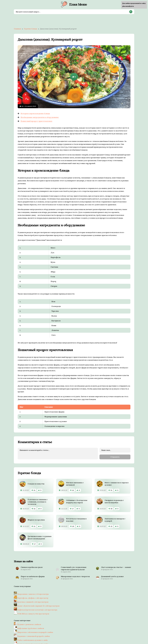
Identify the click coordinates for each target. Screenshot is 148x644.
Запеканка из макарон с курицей (115, 520)
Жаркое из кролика (36, 520)
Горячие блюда (31, 29)
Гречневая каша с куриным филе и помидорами (40, 537)
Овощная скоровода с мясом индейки (114, 501)
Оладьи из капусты (36, 483)
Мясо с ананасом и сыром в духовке (117, 483)
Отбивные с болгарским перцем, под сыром (77, 501)
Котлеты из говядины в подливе (76, 520)
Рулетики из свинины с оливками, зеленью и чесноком (38, 501)
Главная (17, 29)
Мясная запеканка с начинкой (75, 483)
